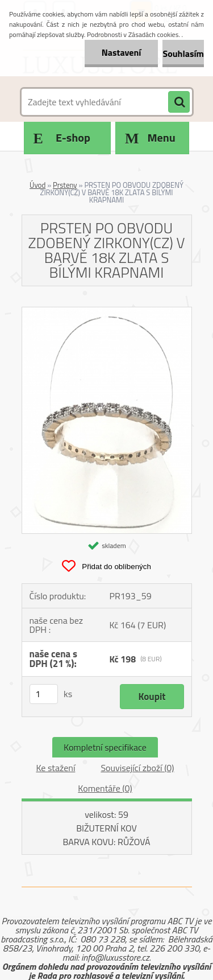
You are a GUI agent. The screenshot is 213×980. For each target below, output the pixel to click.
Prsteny (65, 185)
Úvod (37, 185)
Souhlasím (183, 53)
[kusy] (44, 694)
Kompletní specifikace (105, 747)
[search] (179, 102)
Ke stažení (55, 768)
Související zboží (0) (137, 768)
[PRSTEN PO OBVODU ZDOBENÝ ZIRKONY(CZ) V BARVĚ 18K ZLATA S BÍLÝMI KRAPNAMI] (107, 312)
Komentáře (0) (105, 788)
